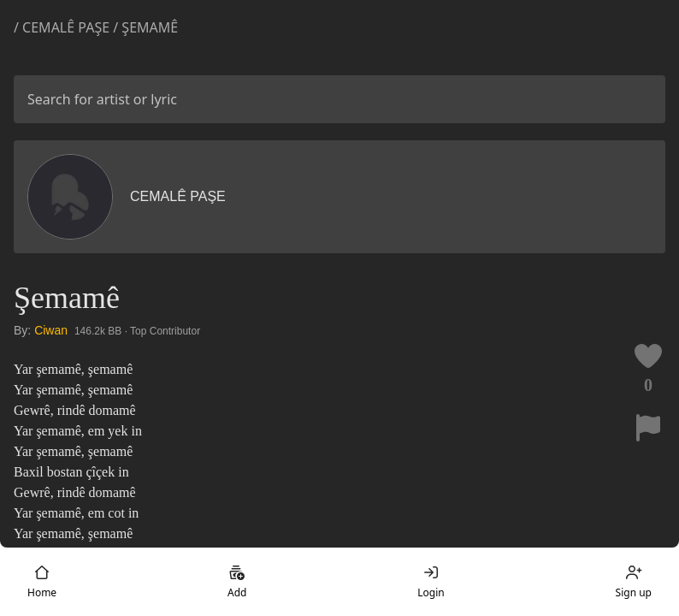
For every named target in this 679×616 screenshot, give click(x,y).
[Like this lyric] (648, 356)
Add (237, 582)
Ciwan (51, 330)
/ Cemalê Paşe (62, 27)
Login (431, 582)
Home (42, 582)
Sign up (634, 582)
